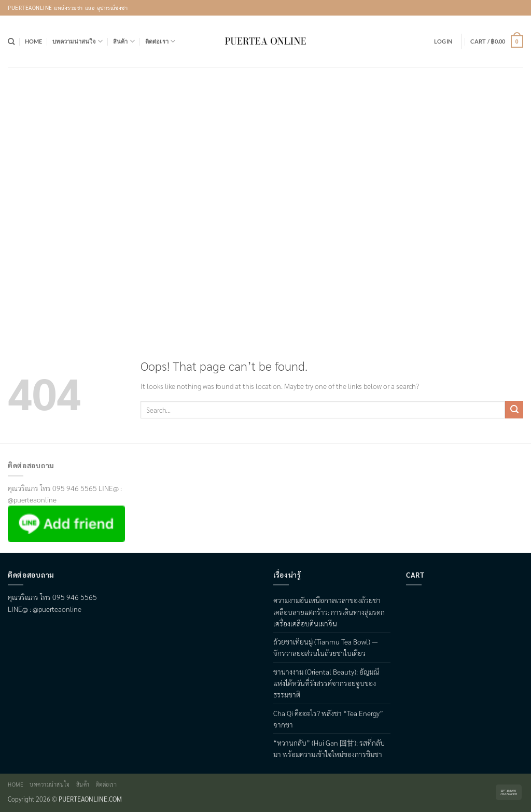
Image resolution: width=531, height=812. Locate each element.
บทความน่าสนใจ (78, 41)
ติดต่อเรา (160, 41)
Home (34, 41)
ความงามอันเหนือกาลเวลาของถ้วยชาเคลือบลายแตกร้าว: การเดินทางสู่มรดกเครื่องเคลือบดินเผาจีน (329, 612)
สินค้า (124, 41)
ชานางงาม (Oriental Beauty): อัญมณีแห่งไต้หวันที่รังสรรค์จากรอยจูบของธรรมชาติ (326, 683)
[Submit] (514, 410)
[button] (443, 41)
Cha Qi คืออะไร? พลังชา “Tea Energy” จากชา (328, 719)
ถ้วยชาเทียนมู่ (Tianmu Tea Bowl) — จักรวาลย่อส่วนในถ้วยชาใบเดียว (326, 647)
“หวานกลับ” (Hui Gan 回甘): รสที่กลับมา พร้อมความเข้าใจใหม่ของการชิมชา (329, 748)
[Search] (11, 41)
